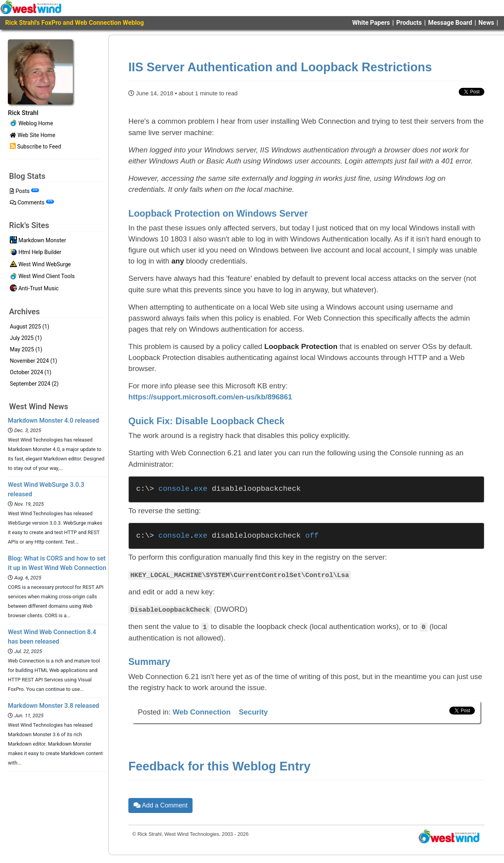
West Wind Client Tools (42, 277)
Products (409, 23)
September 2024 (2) (34, 384)
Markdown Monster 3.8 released (54, 706)
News (486, 23)
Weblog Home (31, 124)
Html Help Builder (36, 253)
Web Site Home (32, 135)
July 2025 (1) (26, 338)
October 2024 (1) (31, 372)
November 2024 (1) (33, 361)
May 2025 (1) (26, 349)
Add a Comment (160, 805)
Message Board (450, 23)
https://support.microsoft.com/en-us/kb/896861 (210, 397)
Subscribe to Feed (35, 146)
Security (253, 712)
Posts (24, 191)
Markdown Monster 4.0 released (54, 420)
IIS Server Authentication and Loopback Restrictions (280, 67)
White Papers (371, 23)
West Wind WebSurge (40, 265)
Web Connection (201, 712)
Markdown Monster (38, 241)
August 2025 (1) (30, 327)
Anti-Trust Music (34, 289)
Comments (32, 202)
